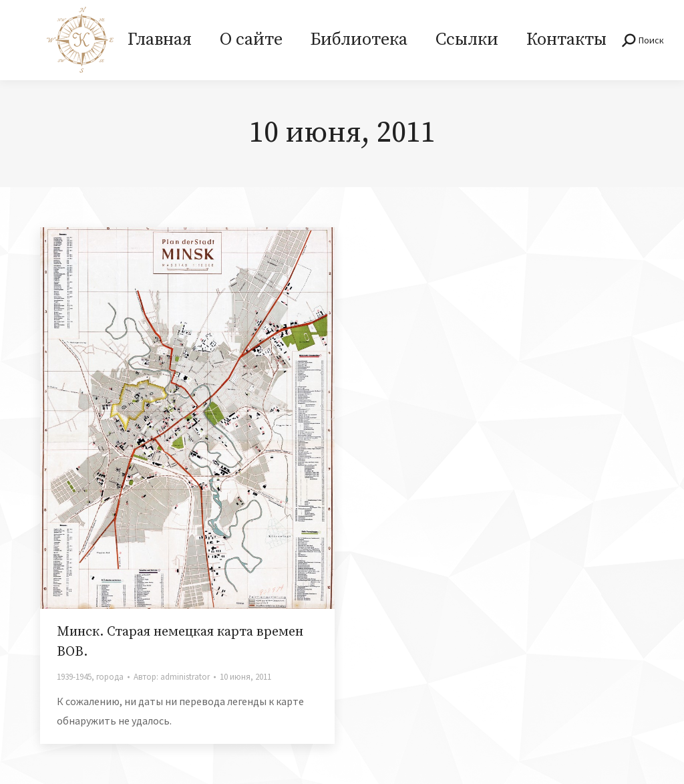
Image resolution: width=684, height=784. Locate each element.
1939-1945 (74, 677)
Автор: (172, 677)
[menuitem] (160, 40)
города (110, 677)
